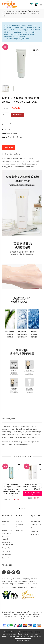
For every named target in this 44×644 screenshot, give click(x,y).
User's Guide (6, 533)
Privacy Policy (7, 548)
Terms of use (7, 551)
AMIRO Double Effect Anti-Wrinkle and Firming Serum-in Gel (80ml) (33, 487)
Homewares (10, 11)
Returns (34, 528)
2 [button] (22, 508)
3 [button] (25, 508)
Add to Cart (17, 115)
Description (8, 148)
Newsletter (35, 535)
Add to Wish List (11, 124)
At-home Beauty (21, 11)
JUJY (37, 11)
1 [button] (19, 508)
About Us (5, 521)
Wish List (34, 531)
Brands (19, 521)
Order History (36, 525)
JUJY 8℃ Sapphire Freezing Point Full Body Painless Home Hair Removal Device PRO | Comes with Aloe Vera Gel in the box (11, 490)
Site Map (20, 530)
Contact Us (6, 558)
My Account (35, 521)
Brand (31, 11)
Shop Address (7, 530)
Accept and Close (23, 640)
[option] (5, 88)
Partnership (6, 555)
